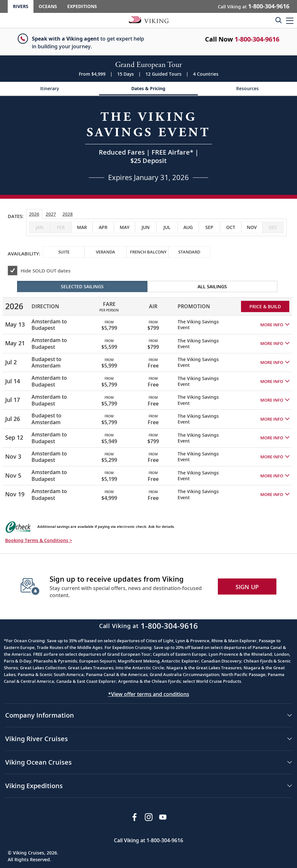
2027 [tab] (51, 214)
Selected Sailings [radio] (82, 286)
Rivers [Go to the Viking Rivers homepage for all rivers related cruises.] (21, 6)
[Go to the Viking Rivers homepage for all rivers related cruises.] (149, 19)
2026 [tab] (34, 214)
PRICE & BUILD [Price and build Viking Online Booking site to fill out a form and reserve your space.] (265, 306)
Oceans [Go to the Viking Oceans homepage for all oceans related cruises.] (48, 6)
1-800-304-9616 (257, 39)
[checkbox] (82, 227)
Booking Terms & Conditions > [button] (39, 540)
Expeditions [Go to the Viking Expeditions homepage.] (82, 6)
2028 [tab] (68, 214)
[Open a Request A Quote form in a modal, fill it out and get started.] (148, 145)
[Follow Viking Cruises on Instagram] (149, 817)
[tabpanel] (148, 392)
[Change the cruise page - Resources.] (247, 89)
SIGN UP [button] (247, 587)
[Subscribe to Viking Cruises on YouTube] (163, 817)
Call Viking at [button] (254, 6)
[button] (290, 20)
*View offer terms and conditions (149, 694)
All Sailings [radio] (212, 286)
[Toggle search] (278, 20)
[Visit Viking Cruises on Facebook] (135, 817)
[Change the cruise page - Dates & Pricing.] (149, 89)
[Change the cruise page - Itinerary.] (50, 89)
